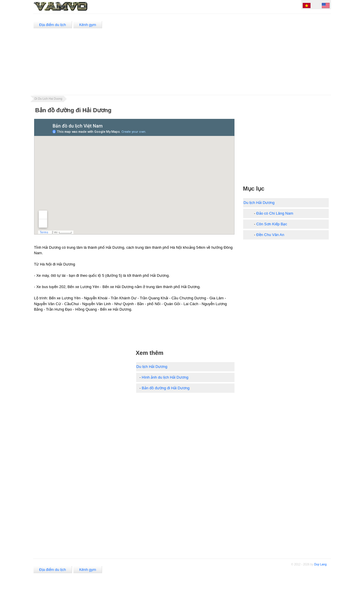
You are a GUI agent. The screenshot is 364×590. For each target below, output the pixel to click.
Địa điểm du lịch (53, 25)
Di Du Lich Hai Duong (49, 99)
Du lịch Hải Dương (152, 367)
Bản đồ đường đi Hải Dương (166, 388)
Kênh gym (88, 25)
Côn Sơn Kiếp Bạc (272, 224)
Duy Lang (320, 564)
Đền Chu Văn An (270, 235)
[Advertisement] (225, 54)
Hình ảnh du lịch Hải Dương (165, 377)
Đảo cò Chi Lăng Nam (275, 213)
